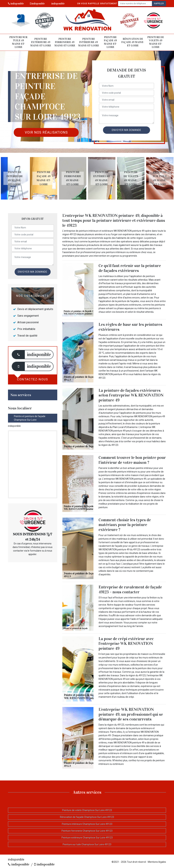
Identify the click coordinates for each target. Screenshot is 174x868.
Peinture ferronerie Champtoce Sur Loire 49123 (87, 831)
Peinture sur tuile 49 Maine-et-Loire (18, 42)
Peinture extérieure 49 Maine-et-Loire (41, 42)
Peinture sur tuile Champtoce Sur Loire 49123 (87, 844)
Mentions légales (157, 862)
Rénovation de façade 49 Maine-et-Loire (133, 42)
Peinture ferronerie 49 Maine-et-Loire (65, 42)
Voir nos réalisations (46, 132)
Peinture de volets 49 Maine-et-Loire (156, 42)
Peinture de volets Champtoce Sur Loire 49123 (87, 810)
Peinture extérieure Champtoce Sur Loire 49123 (87, 838)
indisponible (16, 4)
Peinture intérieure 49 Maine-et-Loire (89, 42)
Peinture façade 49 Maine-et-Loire (110, 42)
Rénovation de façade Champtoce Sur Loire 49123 (87, 817)
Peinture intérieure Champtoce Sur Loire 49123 (87, 824)
